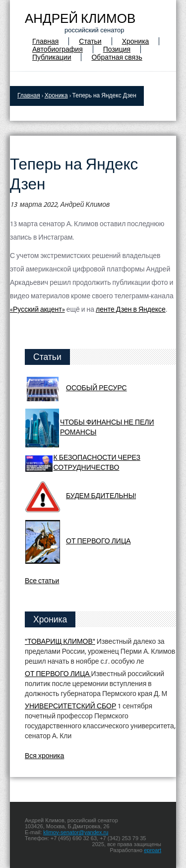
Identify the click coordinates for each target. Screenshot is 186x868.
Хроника (136, 42)
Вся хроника (44, 756)
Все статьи (42, 581)
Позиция (117, 50)
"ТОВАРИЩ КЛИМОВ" (60, 642)
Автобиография (58, 50)
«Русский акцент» (37, 310)
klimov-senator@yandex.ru (76, 832)
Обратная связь (117, 58)
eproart (153, 850)
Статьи (90, 42)
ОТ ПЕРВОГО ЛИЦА (98, 542)
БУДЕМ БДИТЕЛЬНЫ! (101, 496)
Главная (45, 42)
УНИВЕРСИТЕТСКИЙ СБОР (70, 707)
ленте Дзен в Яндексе (131, 310)
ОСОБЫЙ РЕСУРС (96, 389)
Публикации (52, 58)
